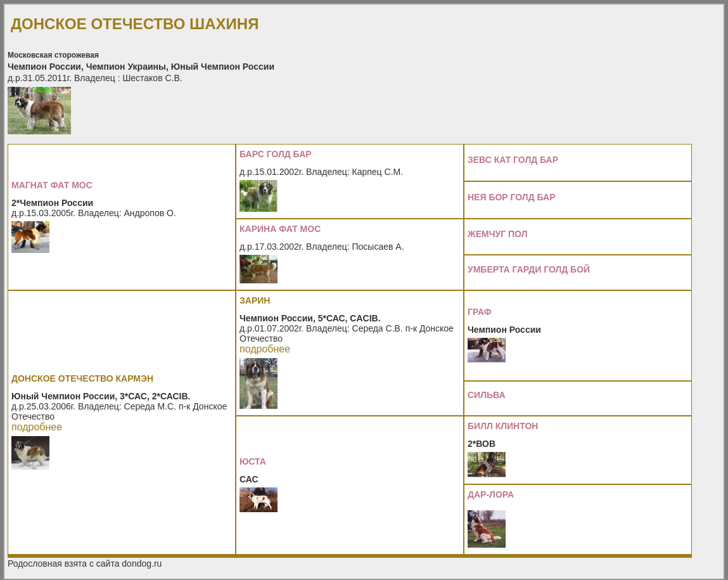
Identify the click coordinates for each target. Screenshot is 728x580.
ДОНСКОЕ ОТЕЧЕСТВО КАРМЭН (82, 378)
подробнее (37, 427)
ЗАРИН (255, 300)
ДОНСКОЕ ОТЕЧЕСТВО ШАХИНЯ (135, 24)
